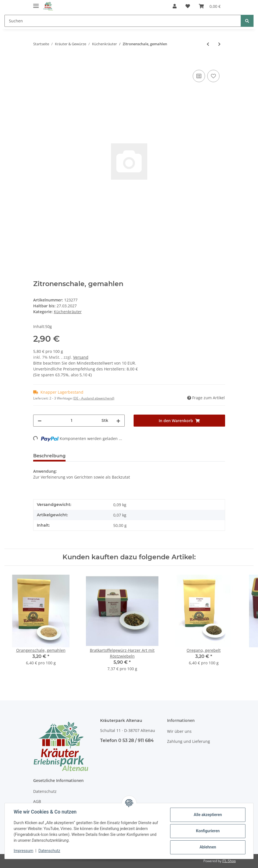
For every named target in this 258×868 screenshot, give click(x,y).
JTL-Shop (229, 861)
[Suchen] (123, 21)
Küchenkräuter (68, 312)
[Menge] (72, 421)
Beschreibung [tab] (49, 456)
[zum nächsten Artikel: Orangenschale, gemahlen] (219, 44)
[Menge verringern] (40, 421)
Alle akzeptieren (208, 815)
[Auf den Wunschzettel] (213, 76)
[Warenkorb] (210, 6)
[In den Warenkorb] (38, 62)
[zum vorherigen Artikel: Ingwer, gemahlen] (208, 44)
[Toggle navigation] (36, 3)
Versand (81, 357)
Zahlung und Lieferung (189, 741)
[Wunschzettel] (188, 6)
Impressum (23, 851)
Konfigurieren (208, 831)
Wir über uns (179, 731)
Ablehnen (208, 847)
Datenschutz (45, 791)
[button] (175, 6)
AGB (37, 801)
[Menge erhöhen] (118, 421)
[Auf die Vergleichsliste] (199, 76)
